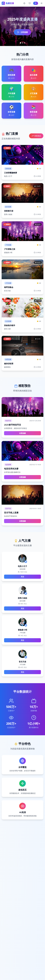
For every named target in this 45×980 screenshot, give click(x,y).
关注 (22, 577)
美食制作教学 (10, 325)
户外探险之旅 (10, 249)
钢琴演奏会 (9, 287)
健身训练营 (9, 364)
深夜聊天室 (9, 211)
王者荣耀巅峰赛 (11, 173)
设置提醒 (22, 433)
